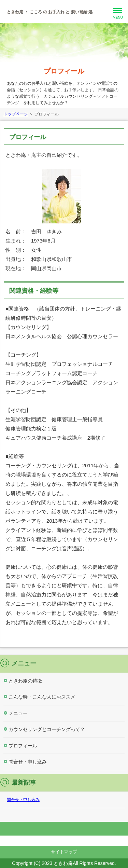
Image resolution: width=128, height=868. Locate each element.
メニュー (18, 713)
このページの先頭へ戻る (64, 829)
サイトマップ (64, 852)
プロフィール (64, 71)
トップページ (16, 114)
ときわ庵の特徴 (25, 681)
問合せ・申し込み (28, 762)
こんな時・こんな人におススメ (42, 697)
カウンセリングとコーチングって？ (47, 729)
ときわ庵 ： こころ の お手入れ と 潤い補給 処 (50, 12)
